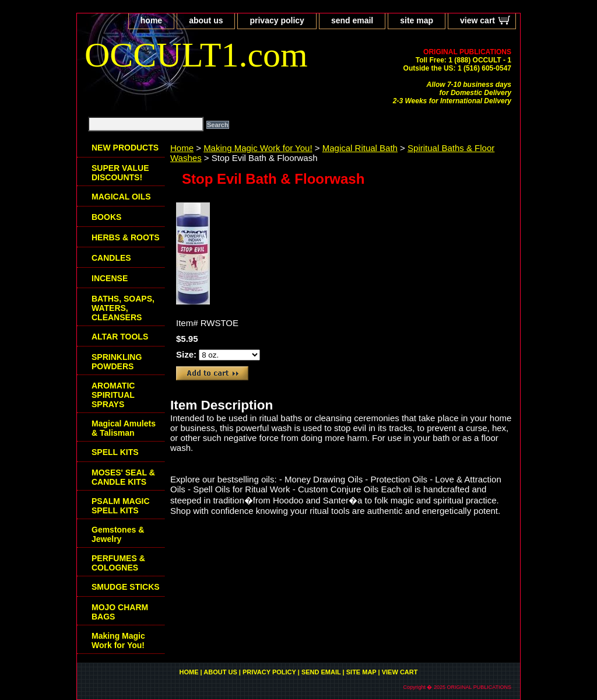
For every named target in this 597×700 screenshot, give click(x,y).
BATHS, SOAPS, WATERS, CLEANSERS (123, 308)
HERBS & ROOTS (126, 237)
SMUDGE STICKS (126, 587)
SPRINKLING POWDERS (117, 362)
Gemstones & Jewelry (118, 534)
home (151, 20)
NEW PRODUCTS (125, 148)
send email (352, 20)
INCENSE (110, 278)
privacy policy (277, 20)
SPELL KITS (115, 452)
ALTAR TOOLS (120, 337)
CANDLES (111, 258)
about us (206, 20)
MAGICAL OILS (121, 197)
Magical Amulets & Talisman (124, 428)
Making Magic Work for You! (258, 148)
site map (417, 20)
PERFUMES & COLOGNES (118, 563)
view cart (477, 20)
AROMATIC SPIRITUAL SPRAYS (113, 395)
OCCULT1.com (196, 55)
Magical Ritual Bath (360, 148)
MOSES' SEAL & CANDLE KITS (123, 477)
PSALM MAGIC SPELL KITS (121, 506)
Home (182, 148)
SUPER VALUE (120, 173)
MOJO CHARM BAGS (120, 612)
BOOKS (106, 217)
